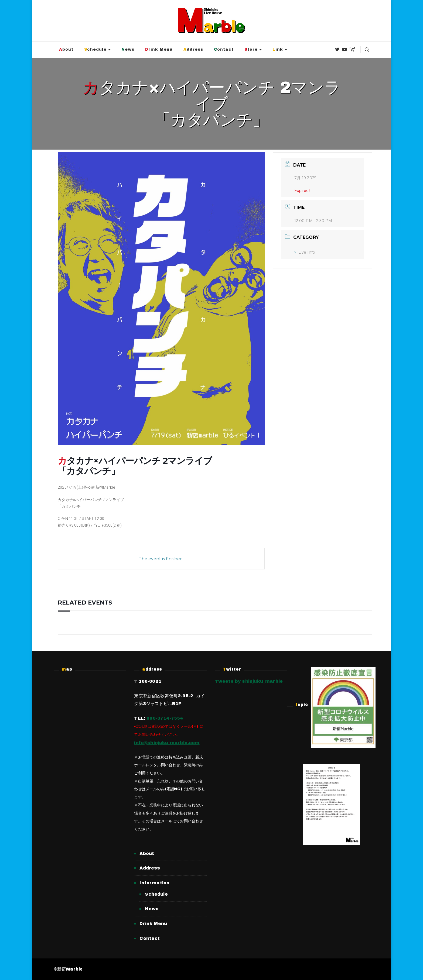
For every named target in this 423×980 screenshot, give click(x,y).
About (66, 49)
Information (154, 883)
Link (278, 49)
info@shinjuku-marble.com (167, 743)
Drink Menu (159, 49)
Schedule (95, 49)
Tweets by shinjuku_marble (249, 681)
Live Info (305, 252)
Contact (224, 49)
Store (251, 49)
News (128, 49)
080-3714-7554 (165, 718)
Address (193, 49)
